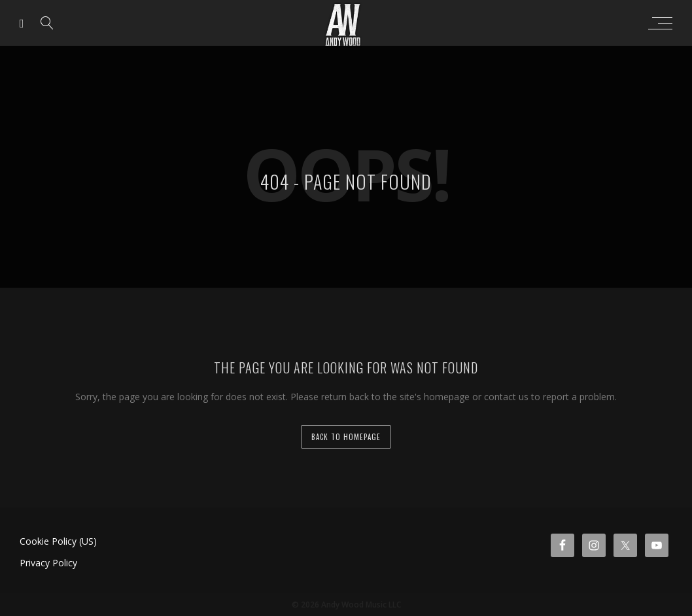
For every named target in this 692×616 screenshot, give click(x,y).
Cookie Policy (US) (58, 541)
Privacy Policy (48, 563)
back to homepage (346, 437)
